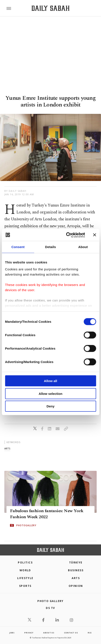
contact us (71, 633)
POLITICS (25, 562)
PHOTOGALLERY (26, 525)
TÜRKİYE (76, 562)
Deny (50, 406)
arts (7, 448)
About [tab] (83, 247)
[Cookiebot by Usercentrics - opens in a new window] (66, 235)
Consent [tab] (18, 247)
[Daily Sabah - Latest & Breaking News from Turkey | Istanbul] (50, 8)
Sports (25, 586)
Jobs (12, 633)
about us (49, 633)
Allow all (50, 381)
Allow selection (50, 393)
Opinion (76, 586)
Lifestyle (25, 578)
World (25, 570)
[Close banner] (94, 235)
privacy (29, 633)
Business (76, 570)
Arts (76, 578)
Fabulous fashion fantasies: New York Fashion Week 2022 (47, 514)
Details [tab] (51, 247)
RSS (90, 633)
